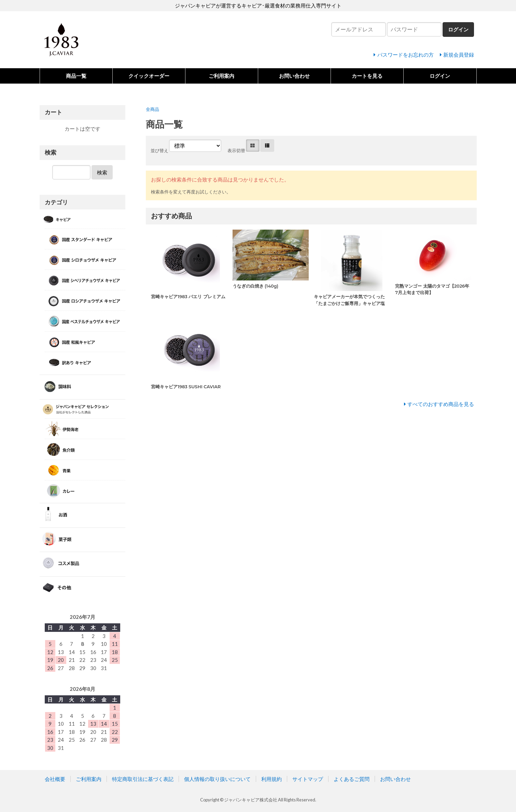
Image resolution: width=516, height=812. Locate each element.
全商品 (152, 109)
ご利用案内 (221, 76)
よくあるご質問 (352, 779)
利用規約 (271, 779)
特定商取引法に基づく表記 (143, 779)
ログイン (440, 76)
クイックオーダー (149, 76)
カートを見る (367, 76)
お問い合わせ (294, 76)
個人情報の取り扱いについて (217, 779)
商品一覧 (76, 76)
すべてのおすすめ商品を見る (441, 404)
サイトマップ (308, 779)
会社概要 (55, 779)
